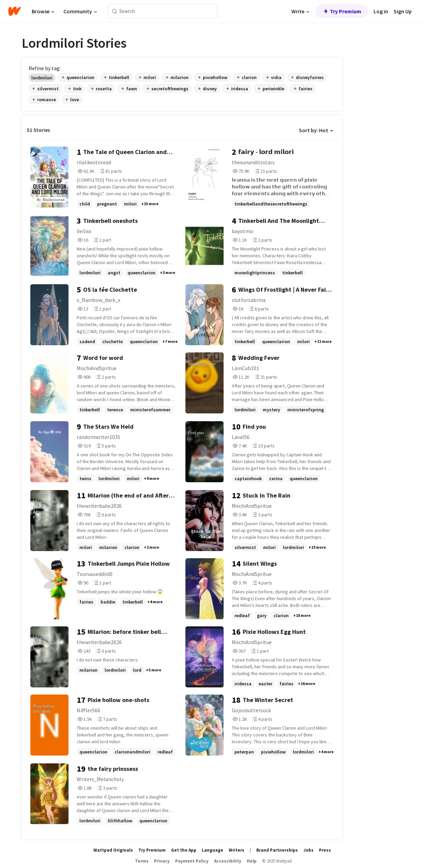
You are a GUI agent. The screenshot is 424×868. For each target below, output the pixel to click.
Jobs (308, 850)
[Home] (14, 11)
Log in (381, 11)
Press (325, 850)
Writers (237, 850)
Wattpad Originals (113, 850)
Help (252, 861)
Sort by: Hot (316, 130)
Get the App (184, 850)
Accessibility (228, 861)
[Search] (115, 11)
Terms (142, 861)
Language (213, 850)
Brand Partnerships (277, 850)
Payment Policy (192, 861)
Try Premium (342, 11)
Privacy (162, 861)
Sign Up (403, 11)
